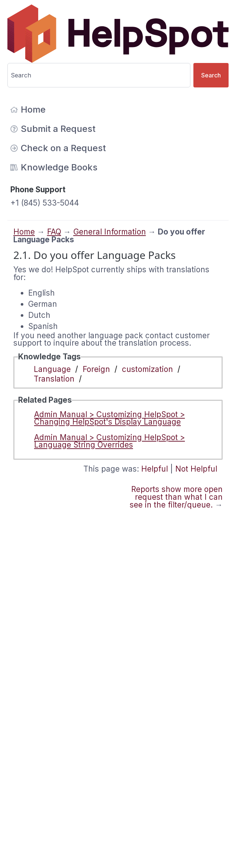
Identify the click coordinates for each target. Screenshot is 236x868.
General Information (110, 232)
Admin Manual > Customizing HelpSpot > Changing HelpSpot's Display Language (109, 418)
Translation (54, 379)
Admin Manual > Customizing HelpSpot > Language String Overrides (109, 441)
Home (28, 109)
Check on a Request (58, 148)
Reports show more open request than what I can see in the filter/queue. (176, 497)
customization (147, 369)
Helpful (154, 469)
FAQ (54, 232)
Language (52, 369)
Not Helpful (196, 469)
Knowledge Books (54, 167)
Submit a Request (53, 129)
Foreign (96, 369)
